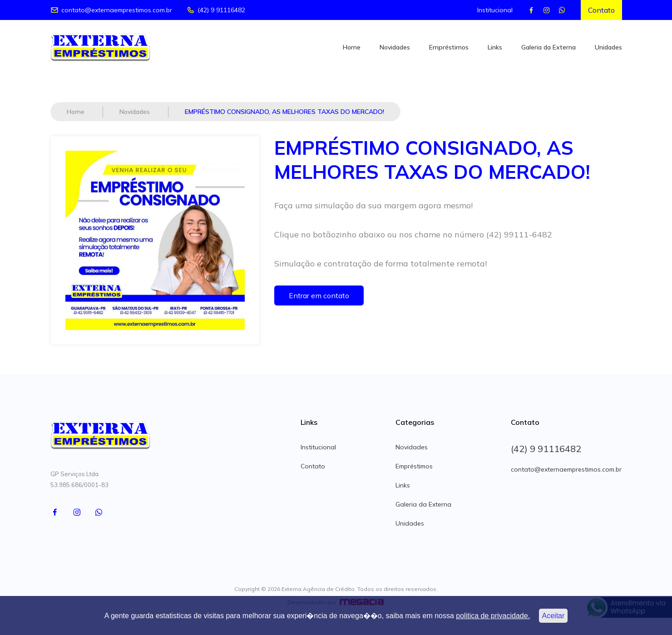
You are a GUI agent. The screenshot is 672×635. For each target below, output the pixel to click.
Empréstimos (449, 47)
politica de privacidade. (493, 616)
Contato (601, 10)
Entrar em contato (319, 295)
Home (352, 47)
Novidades (395, 47)
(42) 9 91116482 (216, 10)
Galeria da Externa (548, 47)
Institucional (495, 10)
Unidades (608, 47)
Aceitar (553, 616)
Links (495, 47)
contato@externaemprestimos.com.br (111, 10)
